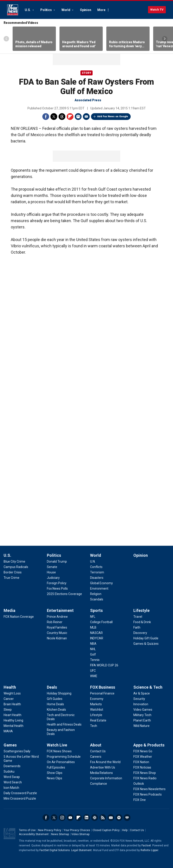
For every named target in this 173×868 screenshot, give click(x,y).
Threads (62, 117)
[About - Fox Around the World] (105, 762)
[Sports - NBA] (93, 644)
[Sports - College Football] (101, 622)
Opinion (85, 10)
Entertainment (60, 610)
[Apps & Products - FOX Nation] (141, 762)
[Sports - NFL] (93, 617)
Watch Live (57, 745)
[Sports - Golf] (93, 654)
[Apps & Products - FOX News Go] (143, 751)
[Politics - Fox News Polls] (57, 588)
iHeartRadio (127, 818)
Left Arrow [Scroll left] (6, 39)
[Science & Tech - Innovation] (141, 704)
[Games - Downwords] (12, 766)
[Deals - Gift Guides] (55, 699)
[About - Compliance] (99, 784)
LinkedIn (86, 818)
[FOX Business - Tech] (94, 726)
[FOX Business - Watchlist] (97, 710)
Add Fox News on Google (113, 116)
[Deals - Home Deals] (55, 704)
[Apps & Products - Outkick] (139, 784)
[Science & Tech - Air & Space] (142, 693)
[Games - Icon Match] (11, 788)
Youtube (70, 818)
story (86, 73)
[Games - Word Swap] (12, 777)
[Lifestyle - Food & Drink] (142, 622)
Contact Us (137, 830)
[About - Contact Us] (98, 751)
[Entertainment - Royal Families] (57, 627)
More (101, 10)
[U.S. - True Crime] (11, 578)
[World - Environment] (99, 588)
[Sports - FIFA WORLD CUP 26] (104, 665)
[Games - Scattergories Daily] (17, 751)
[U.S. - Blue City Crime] (14, 561)
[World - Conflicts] (96, 567)
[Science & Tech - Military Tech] (142, 715)
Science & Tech (148, 687)
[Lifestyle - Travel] (138, 617)
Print (78, 117)
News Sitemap (60, 834)
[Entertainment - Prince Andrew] (57, 617)
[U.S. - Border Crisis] (13, 572)
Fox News (13, 10)
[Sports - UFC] (93, 671)
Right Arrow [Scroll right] (165, 39)
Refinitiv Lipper (149, 850)
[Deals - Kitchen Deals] (56, 710)
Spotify (119, 818)
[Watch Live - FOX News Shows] (59, 751)
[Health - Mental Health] (14, 726)
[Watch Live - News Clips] (55, 778)
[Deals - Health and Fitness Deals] (64, 724)
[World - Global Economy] (101, 583)
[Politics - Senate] (52, 567)
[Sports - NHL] (93, 649)
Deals (52, 687)
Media (9, 610)
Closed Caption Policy (106, 830)
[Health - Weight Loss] (12, 693)
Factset (146, 845)
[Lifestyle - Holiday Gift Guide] (146, 638)
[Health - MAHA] (8, 731)
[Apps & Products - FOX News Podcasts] (148, 794)
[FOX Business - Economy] (97, 699)
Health (10, 687)
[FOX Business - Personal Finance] (102, 693)
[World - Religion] (96, 594)
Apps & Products (149, 745)
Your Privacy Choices (77, 830)
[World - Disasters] (97, 578)
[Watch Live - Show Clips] (55, 773)
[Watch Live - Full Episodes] (56, 767)
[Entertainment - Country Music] (57, 633)
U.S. (28, 10)
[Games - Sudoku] (9, 771)
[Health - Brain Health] (12, 704)
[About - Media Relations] (101, 773)
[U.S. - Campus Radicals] (16, 567)
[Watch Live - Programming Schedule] (64, 757)
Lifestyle (141, 610)
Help (125, 830)
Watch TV (157, 10)
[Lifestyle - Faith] (137, 627)
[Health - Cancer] (9, 699)
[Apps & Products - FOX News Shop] (145, 773)
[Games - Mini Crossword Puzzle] (20, 798)
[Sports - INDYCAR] (97, 638)
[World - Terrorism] (97, 572)
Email (86, 117)
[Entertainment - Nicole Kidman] (57, 638)
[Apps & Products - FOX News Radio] (145, 778)
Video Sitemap (80, 834)
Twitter (54, 117)
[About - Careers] (96, 757)
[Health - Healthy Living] (13, 720)
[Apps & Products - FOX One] (140, 800)
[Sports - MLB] (93, 627)
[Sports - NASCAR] (96, 633)
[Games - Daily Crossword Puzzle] (20, 793)
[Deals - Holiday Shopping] (59, 693)
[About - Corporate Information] (106, 778)
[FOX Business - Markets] (96, 704)
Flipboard (70, 117)
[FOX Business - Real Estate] (98, 720)
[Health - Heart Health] (13, 715)
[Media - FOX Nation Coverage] (19, 617)
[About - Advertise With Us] (103, 767)
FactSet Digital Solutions (55, 850)
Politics (46, 10)
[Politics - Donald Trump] (57, 561)
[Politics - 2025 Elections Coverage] (64, 594)
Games (10, 745)
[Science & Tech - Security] (139, 699)
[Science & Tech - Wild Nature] (141, 726)
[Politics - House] (51, 572)
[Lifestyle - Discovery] (140, 633)
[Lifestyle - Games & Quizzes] (146, 644)
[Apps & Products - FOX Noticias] (142, 767)
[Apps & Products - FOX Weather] (143, 757)
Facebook (46, 117)
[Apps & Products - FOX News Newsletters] (149, 789)
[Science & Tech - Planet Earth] (142, 720)
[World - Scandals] (97, 599)
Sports (96, 610)
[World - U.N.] (93, 561)
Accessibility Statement (34, 834)
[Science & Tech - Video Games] (143, 710)
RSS (103, 818)
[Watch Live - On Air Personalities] (61, 762)
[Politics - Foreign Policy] (57, 583)
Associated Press (88, 100)
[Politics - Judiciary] (53, 578)
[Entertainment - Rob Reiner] (55, 622)
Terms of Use (27, 830)
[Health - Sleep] (8, 710)
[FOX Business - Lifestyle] (96, 715)
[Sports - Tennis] (95, 660)
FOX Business (103, 687)
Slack (95, 818)
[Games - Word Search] (13, 782)
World (66, 10)
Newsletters (111, 818)
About (96, 745)
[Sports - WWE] (94, 676)
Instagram (62, 818)
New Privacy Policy (50, 830)
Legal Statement (81, 850)
